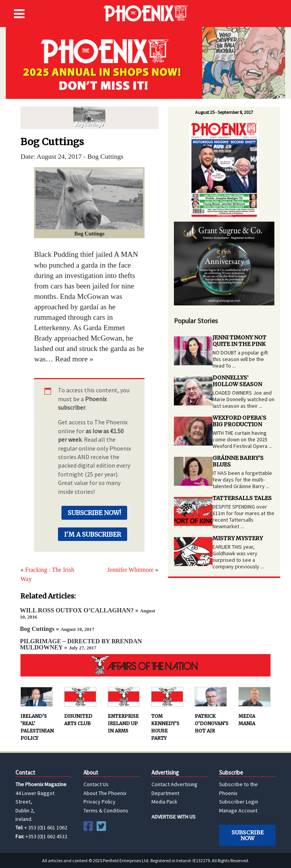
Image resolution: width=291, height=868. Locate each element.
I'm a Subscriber (93, 534)
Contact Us (96, 784)
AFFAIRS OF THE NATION (145, 665)
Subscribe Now (248, 835)
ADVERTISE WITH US (174, 817)
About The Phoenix (105, 793)
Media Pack (164, 802)
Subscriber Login (239, 802)
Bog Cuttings (89, 118)
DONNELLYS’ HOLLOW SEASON (237, 381)
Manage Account (238, 810)
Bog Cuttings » (57, 629)
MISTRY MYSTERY (238, 538)
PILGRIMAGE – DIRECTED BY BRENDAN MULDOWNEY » (81, 644)
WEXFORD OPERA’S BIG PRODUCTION (239, 421)
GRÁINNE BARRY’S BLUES (238, 461)
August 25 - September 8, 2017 (224, 112)
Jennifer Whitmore (130, 570)
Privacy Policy (100, 802)
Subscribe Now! (94, 513)
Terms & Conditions (106, 810)
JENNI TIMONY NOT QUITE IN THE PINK (239, 341)
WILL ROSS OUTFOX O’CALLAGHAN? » (87, 613)
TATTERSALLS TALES (242, 498)
